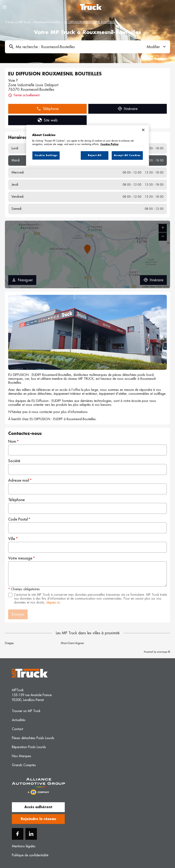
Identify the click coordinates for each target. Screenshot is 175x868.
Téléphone (16, 500)
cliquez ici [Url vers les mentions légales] (53, 602)
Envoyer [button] (18, 614)
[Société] (87, 469)
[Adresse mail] (87, 489)
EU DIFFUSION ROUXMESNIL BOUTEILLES (90, 22)
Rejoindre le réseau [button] (38, 819)
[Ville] (87, 547)
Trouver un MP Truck (18, 22)
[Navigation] (5, 7)
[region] (87, 145)
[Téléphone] (87, 508)
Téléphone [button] (48, 109)
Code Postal (18, 519)
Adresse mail (19, 480)
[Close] (143, 130)
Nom (12, 441)
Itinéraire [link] (128, 109)
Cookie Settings (46, 155)
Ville (12, 539)
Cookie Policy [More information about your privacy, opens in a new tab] (109, 144)
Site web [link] (48, 120)
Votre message (20, 558)
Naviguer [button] (22, 280)
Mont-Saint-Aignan (72, 643)
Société (14, 461)
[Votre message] (87, 574)
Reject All (95, 155)
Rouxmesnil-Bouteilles (47, 22)
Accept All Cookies (127, 155)
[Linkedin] (31, 834)
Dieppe (9, 643)
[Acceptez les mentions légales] (10, 595)
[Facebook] (18, 834)
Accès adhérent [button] (38, 807)
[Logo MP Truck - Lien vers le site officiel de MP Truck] (90, 7)
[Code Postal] (87, 528)
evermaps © (164, 652)
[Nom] (87, 450)
